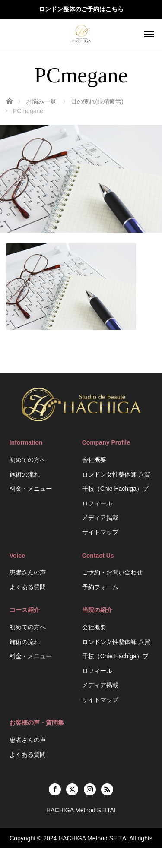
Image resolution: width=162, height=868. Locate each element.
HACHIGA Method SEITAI (93, 838)
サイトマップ (100, 532)
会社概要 (94, 460)
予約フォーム (100, 587)
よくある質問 (28, 587)
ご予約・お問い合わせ (112, 572)
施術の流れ (25, 474)
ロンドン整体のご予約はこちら (81, 9)
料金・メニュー (31, 489)
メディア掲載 (100, 518)
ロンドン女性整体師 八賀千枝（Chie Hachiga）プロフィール (116, 489)
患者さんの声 (28, 572)
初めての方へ (28, 460)
